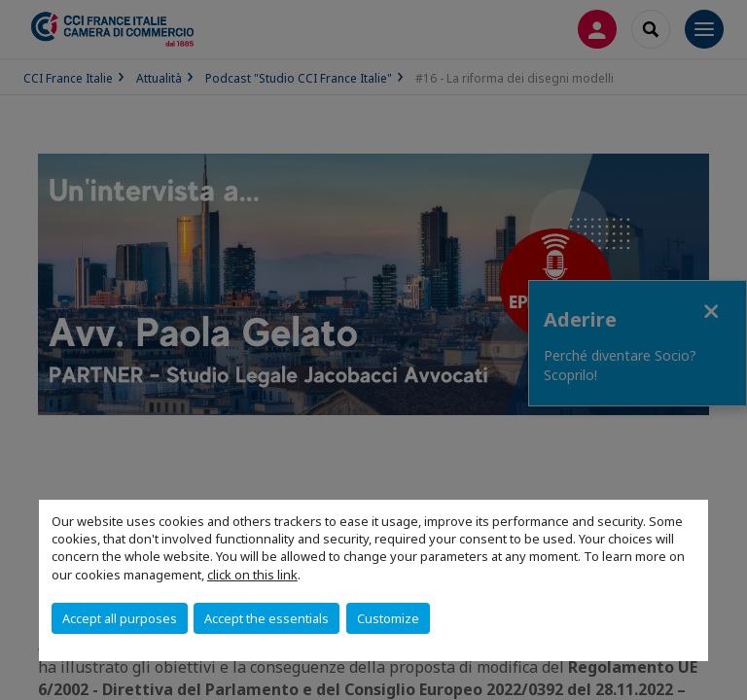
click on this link (252, 575)
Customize (388, 618)
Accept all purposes (120, 618)
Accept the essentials (267, 618)
